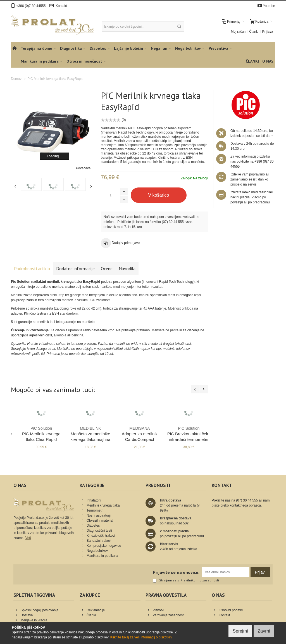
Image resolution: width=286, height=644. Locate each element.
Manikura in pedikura (102, 556)
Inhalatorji (94, 500)
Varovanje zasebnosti (168, 615)
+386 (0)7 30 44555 (31, 6)
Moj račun (238, 32)
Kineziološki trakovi (101, 536)
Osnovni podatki (231, 610)
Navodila (127, 268)
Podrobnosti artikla (32, 268)
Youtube (269, 6)
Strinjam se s (166, 581)
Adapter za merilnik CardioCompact (183, 434)
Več (28, 538)
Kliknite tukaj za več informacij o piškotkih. (141, 637)
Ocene (107, 268)
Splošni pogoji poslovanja (39, 610)
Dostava (27, 615)
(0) (124, 120)
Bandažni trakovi (99, 541)
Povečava (83, 168)
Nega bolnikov (97, 551)
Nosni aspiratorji (99, 515)
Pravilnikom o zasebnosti (200, 580)
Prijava (268, 32)
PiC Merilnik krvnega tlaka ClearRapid (85, 434)
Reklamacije (96, 610)
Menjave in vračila (34, 620)
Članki (254, 32)
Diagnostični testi (99, 531)
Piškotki (158, 610)
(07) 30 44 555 (173, 222)
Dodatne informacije (75, 268)
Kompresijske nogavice (104, 546)
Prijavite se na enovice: (176, 572)
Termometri (95, 510)
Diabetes (93, 526)
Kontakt (61, 6)
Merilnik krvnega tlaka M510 (35, 434)
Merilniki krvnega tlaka (103, 505)
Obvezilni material (100, 521)
